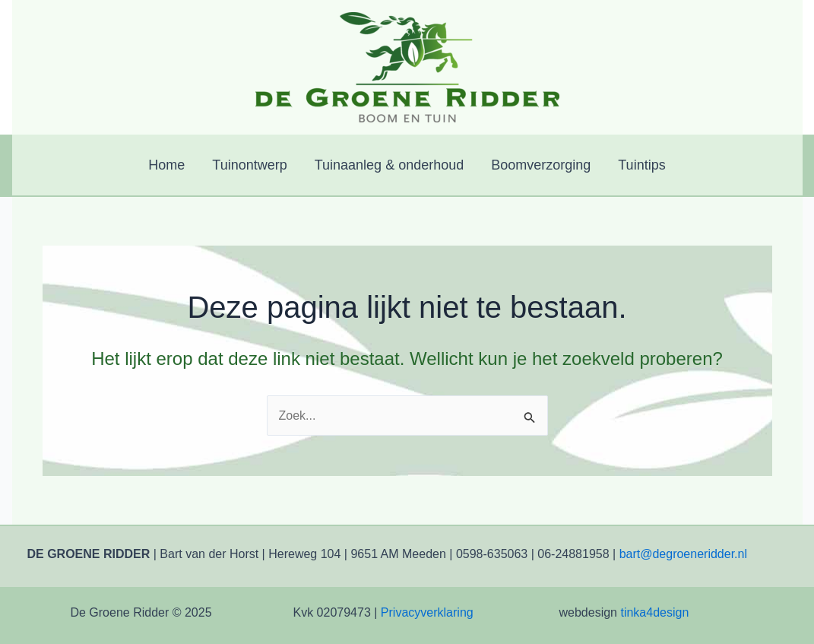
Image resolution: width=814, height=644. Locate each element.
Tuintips (641, 165)
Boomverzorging (541, 165)
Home (166, 165)
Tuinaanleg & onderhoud (390, 165)
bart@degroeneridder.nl (683, 554)
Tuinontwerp (249, 165)
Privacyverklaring (427, 612)
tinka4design (654, 612)
